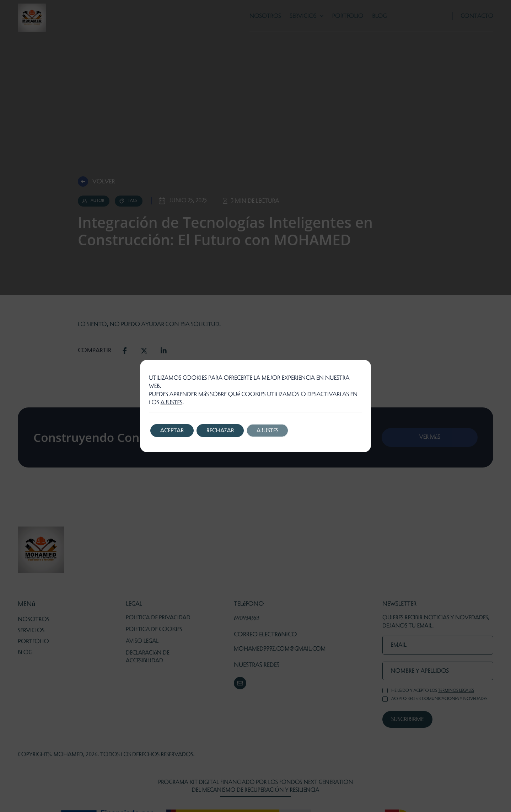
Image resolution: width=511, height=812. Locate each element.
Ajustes (271, 431)
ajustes (171, 402)
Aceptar (173, 431)
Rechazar (222, 431)
